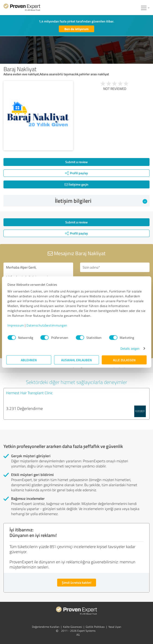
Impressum (16, 325)
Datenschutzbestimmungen (47, 325)
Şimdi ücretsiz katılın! (77, 582)
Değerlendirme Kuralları (46, 627)
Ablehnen (29, 360)
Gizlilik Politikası (95, 627)
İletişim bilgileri (101, 201)
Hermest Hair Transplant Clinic (29, 393)
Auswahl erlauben (76, 360)
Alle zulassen (124, 360)
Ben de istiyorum (76, 29)
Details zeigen (130, 348)
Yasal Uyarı (115, 627)
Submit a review (76, 162)
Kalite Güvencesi (73, 627)
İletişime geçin (76, 184)
